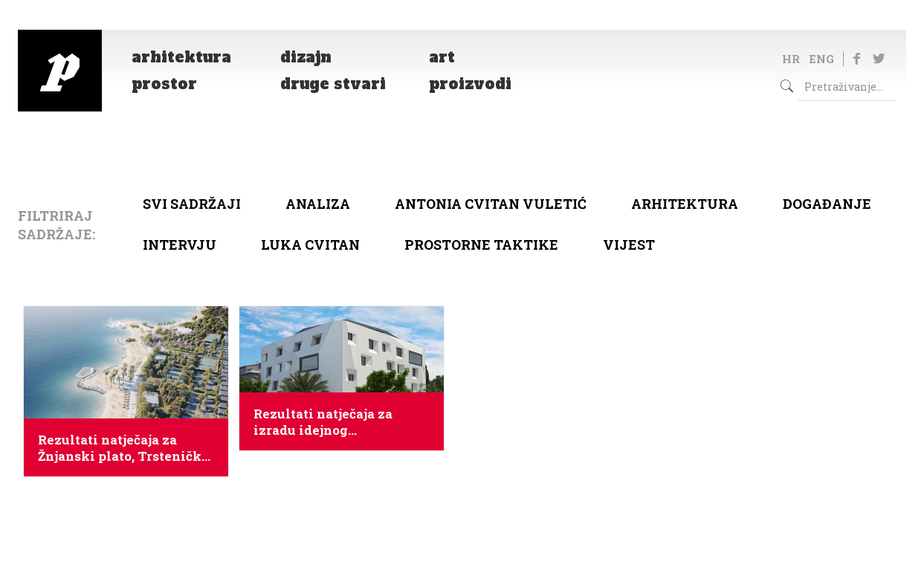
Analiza (318, 204)
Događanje (827, 204)
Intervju (180, 245)
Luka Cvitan (310, 245)
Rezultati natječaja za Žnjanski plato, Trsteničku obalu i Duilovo (124, 448)
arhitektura (685, 204)
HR (791, 59)
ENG (821, 59)
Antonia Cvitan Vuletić (491, 204)
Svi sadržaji (192, 204)
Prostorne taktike (481, 245)
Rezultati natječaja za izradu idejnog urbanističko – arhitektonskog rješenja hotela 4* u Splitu (332, 422)
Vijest (629, 245)
